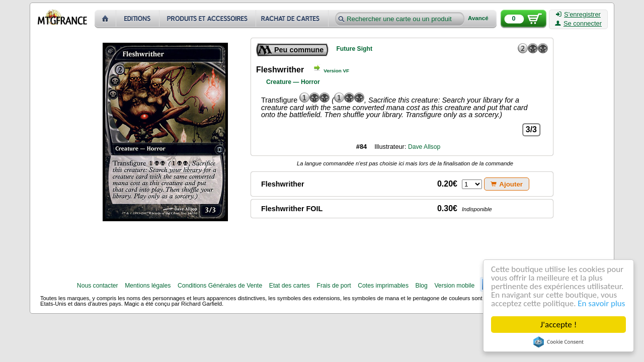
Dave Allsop (424, 147)
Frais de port (334, 286)
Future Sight (354, 49)
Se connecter (578, 24)
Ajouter (507, 184)
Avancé (478, 18)
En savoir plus (601, 303)
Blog (422, 286)
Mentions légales (148, 286)
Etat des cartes (290, 286)
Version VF (336, 71)
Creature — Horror (293, 82)
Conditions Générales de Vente (220, 286)
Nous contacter (98, 286)
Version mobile (454, 286)
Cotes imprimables (383, 286)
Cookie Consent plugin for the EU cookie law (558, 342)
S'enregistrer (578, 15)
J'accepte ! (558, 325)
